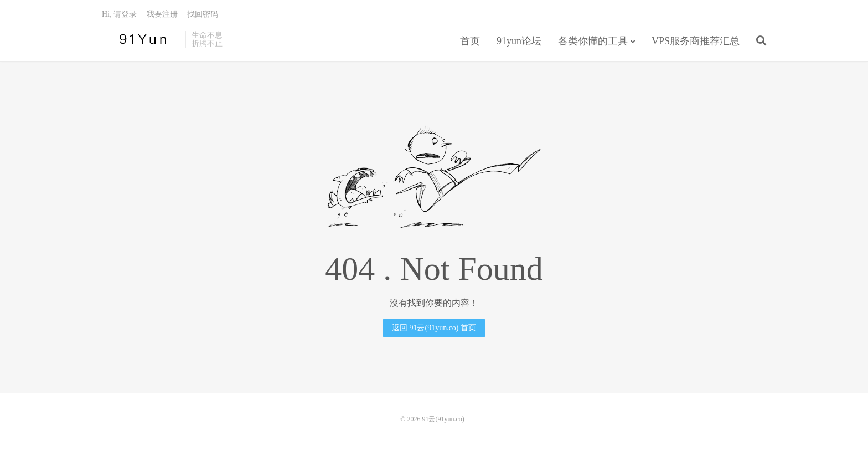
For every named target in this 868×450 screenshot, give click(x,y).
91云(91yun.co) (141, 39)
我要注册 (162, 14)
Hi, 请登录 (119, 14)
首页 (470, 41)
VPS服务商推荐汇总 (696, 41)
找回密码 (203, 14)
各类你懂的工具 (593, 41)
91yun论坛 (519, 41)
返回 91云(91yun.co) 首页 (434, 328)
